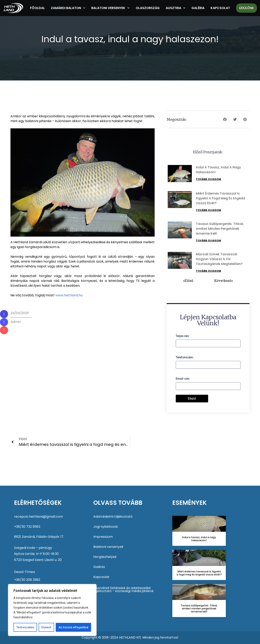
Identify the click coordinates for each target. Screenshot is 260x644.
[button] (225, 119)
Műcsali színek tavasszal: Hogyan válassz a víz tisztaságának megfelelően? (219, 259)
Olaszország (148, 8)
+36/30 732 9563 (27, 527)
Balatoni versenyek (110, 8)
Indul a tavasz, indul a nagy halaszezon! (199, 539)
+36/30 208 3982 (27, 580)
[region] (52, 610)
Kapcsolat (220, 8)
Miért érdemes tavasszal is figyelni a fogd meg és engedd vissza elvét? (220, 198)
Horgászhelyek (105, 557)
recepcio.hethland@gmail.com (39, 517)
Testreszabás (25, 627)
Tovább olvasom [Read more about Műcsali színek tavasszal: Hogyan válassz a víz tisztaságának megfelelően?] (208, 271)
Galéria (198, 8)
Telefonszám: (185, 357)
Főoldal (37, 8)
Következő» (224, 281)
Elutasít (46, 627)
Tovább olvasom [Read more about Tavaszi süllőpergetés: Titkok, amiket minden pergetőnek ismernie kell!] (208, 241)
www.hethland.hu (69, 295)
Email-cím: (183, 379)
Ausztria (176, 8)
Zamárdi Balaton (68, 8)
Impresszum (103, 537)
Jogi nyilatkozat (106, 527)
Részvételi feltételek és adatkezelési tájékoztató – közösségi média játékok (123, 589)
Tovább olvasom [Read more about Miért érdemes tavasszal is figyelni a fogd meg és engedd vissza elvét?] (208, 210)
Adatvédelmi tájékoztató (113, 517)
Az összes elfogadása (73, 627)
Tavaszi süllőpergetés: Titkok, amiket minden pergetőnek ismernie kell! (220, 229)
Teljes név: (183, 336)
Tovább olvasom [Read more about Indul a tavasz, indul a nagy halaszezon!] (208, 179)
